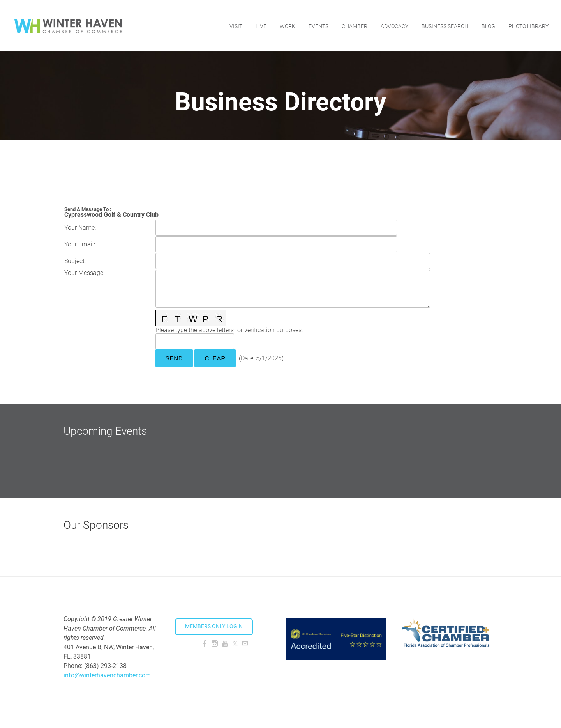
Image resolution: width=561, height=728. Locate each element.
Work (288, 25)
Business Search (445, 25)
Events (318, 25)
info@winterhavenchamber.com (107, 675)
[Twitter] (235, 644)
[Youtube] (225, 644)
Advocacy (394, 25)
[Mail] (245, 644)
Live (261, 25)
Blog (488, 25)
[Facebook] (205, 644)
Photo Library (528, 25)
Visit (236, 25)
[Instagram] (215, 644)
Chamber (355, 25)
